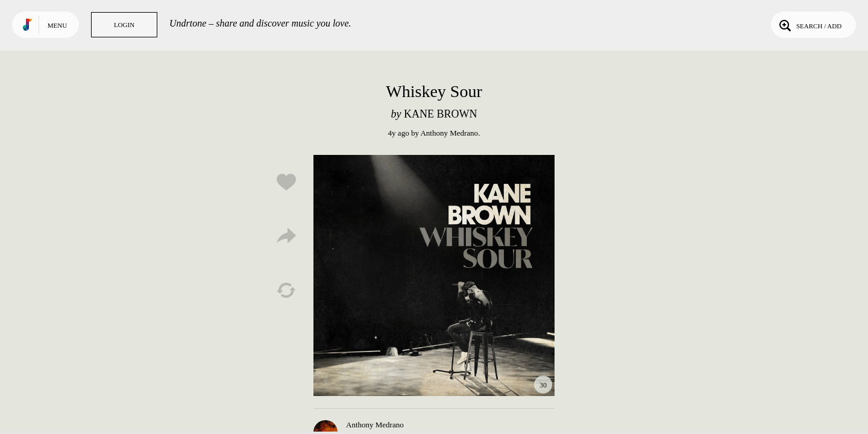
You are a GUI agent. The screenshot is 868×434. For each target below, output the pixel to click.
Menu (57, 25)
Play (434, 275)
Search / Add (809, 25)
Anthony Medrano (449, 133)
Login (124, 25)
